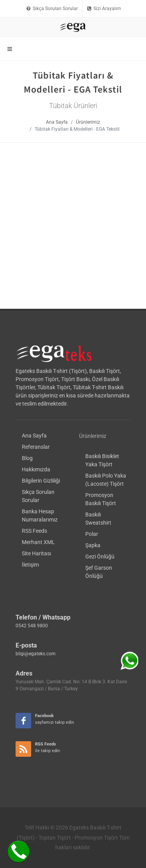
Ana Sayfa (57, 122)
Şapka (93, 442)
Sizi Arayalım (104, 9)
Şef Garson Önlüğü (99, 469)
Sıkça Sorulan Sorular (52, 9)
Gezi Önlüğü (100, 453)
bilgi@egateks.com (36, 551)
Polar (92, 431)
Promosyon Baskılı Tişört (101, 396)
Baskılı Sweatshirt (98, 416)
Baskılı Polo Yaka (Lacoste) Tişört (106, 377)
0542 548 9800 (32, 523)
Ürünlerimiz (88, 122)
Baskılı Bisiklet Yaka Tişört (102, 357)
